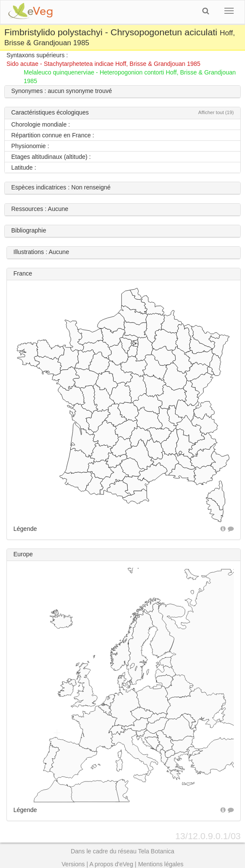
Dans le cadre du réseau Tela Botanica (122, 851)
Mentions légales (161, 864)
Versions (73, 864)
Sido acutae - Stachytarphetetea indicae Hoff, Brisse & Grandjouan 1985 (104, 64)
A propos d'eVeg (111, 864)
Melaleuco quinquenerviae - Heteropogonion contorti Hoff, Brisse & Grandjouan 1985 (130, 77)
